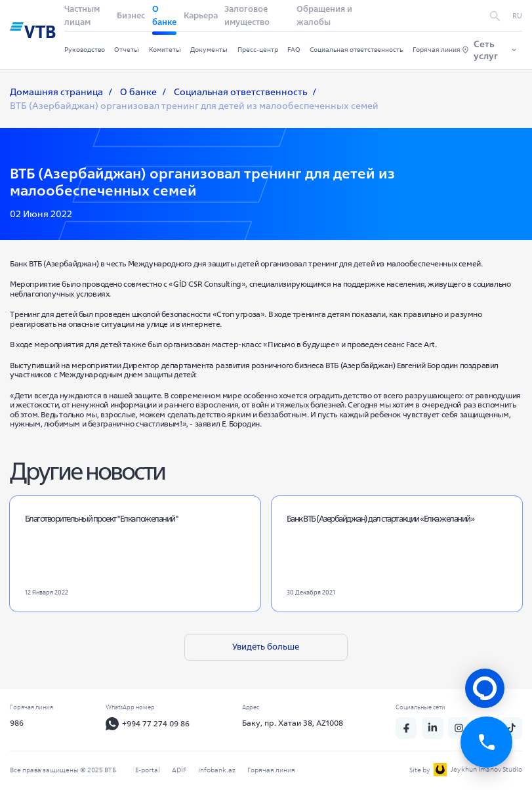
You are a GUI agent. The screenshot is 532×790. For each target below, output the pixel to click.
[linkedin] (434, 728)
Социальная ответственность (356, 50)
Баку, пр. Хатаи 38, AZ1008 (294, 723)
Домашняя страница (56, 92)
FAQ (294, 50)
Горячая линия (437, 50)
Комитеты (165, 50)
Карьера (201, 15)
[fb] (407, 728)
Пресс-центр (258, 50)
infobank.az (217, 770)
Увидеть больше (266, 647)
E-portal (148, 770)
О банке (138, 92)
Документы (209, 50)
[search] (495, 16)
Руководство (85, 50)
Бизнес (131, 15)
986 (17, 723)
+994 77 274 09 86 (149, 724)
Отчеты (127, 50)
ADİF (179, 770)
